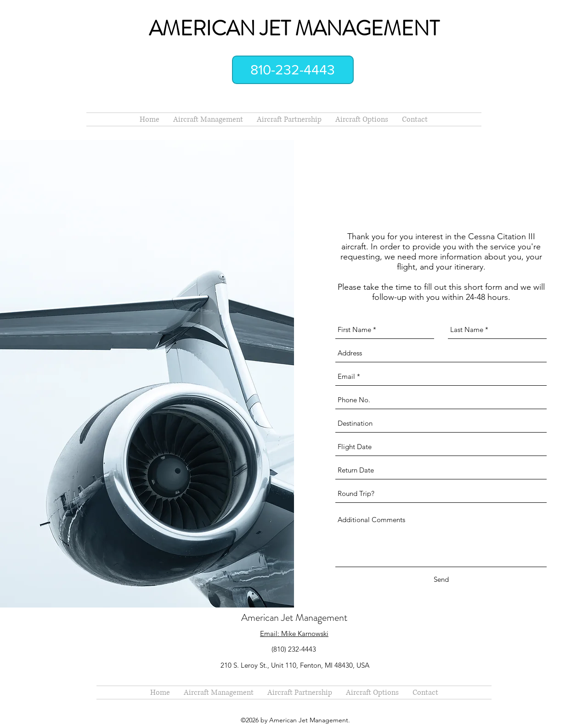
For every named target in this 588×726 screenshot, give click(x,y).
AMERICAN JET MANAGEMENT (294, 28)
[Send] (441, 580)
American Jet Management (294, 617)
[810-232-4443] (293, 70)
